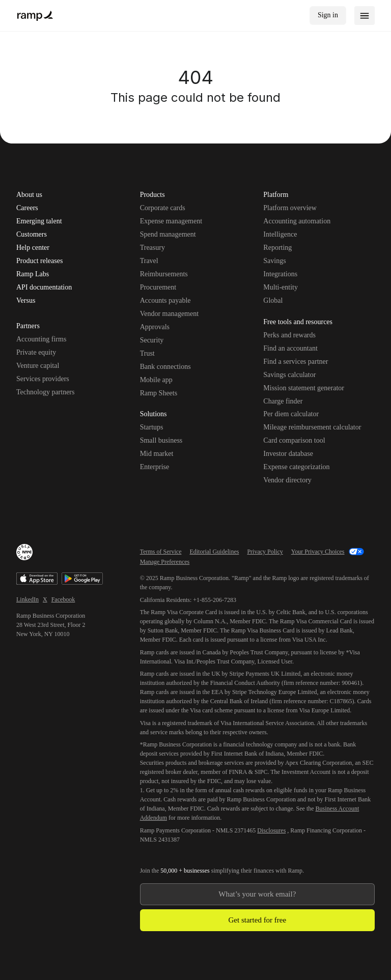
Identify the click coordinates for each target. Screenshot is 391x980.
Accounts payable (165, 300)
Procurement (158, 287)
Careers (27, 208)
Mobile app (156, 380)
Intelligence (280, 234)
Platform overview (290, 208)
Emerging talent (39, 221)
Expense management (171, 221)
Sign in (328, 15)
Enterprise (155, 467)
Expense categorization (296, 467)
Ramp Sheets (159, 393)
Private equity (36, 352)
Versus (26, 301)
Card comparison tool (294, 440)
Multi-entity (281, 287)
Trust (147, 353)
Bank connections (165, 367)
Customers (32, 235)
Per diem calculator (291, 414)
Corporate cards (163, 208)
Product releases (39, 261)
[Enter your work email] (257, 894)
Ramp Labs (33, 274)
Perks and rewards (289, 335)
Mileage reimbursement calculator (312, 427)
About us (29, 195)
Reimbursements (164, 274)
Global (273, 300)
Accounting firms (41, 339)
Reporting (277, 248)
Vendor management (169, 314)
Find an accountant (290, 348)
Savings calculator (289, 375)
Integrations (280, 274)
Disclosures (271, 830)
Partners (28, 327)
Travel (149, 261)
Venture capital (38, 366)
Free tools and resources (298, 323)
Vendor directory (287, 480)
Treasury (152, 248)
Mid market (157, 454)
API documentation (44, 287)
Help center (33, 248)
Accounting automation (297, 221)
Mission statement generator (304, 388)
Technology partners (45, 392)
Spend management (168, 234)
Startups (152, 427)
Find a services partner (296, 362)
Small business (161, 440)
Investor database (288, 454)
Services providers (43, 379)
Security (152, 340)
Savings (274, 261)
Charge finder (283, 401)
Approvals (155, 327)
